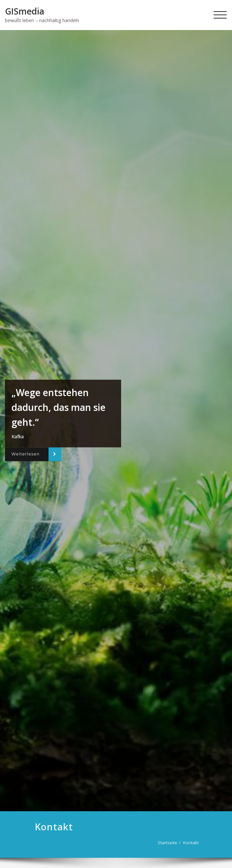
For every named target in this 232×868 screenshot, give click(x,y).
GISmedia (25, 11)
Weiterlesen (26, 454)
